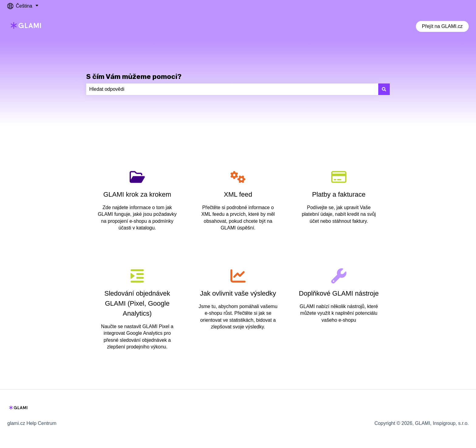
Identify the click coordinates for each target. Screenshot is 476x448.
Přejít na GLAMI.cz (442, 26)
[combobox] (232, 89)
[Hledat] (384, 89)
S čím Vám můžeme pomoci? (134, 76)
